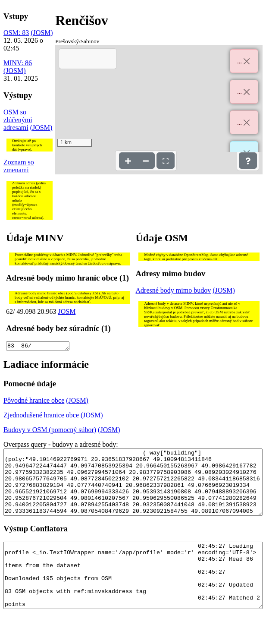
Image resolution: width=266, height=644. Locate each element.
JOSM (67, 311)
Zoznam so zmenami (19, 166)
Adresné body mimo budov (174, 290)
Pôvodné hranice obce (34, 402)
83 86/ (38, 347)
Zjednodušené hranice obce (41, 416)
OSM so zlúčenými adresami (18, 120)
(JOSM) (42, 33)
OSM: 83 (16, 33)
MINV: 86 (18, 63)
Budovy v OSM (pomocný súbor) (50, 431)
